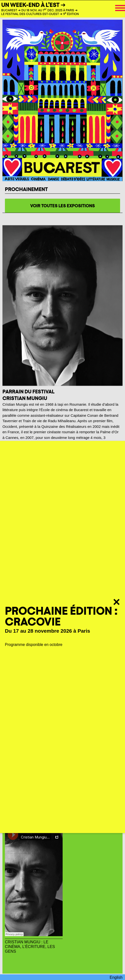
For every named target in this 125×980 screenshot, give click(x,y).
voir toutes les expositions (62, 206)
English (116, 977)
